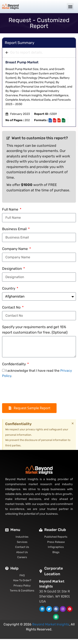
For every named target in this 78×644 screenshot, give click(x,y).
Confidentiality (14, 364)
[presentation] (34, 391)
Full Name (11, 209)
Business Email (15, 229)
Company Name (15, 249)
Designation (12, 269)
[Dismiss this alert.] (73, 423)
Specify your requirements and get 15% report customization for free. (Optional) (35, 330)
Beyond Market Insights (51, 624)
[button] (70, 7)
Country (9, 288)
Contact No (12, 307)
